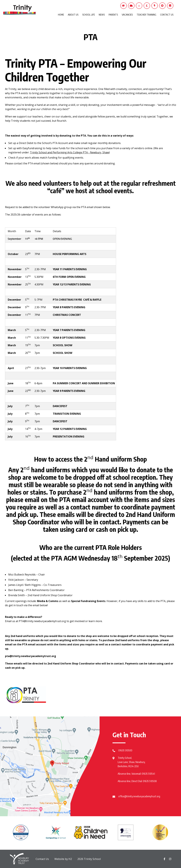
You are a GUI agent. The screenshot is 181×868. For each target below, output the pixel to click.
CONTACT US (167, 15)
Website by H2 (63, 859)
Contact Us (42, 859)
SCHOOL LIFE (89, 15)
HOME (61, 15)
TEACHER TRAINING (146, 15)
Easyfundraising (32, 148)
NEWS (102, 15)
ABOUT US (73, 15)
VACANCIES (127, 15)
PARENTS (113, 15)
